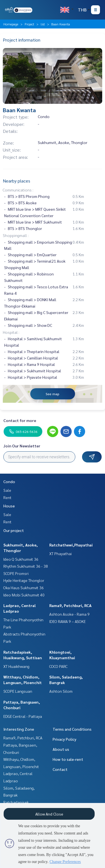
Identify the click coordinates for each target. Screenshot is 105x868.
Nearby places (17, 181)
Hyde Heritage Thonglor (24, 580)
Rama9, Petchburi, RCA (70, 605)
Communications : (18, 190)
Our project (14, 530)
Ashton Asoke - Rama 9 (69, 614)
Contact (60, 769)
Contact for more (20, 420)
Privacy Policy (65, 739)
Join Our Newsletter (22, 446)
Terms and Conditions (72, 729)
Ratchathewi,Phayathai (71, 545)
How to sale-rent (68, 759)
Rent (7, 497)
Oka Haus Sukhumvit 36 (24, 588)
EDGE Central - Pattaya (23, 716)
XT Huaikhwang (16, 666)
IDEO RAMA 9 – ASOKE (67, 621)
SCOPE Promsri (16, 573)
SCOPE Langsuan (18, 691)
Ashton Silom (61, 691)
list (43, 24)
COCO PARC (58, 666)
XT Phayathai (60, 553)
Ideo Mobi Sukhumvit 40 (24, 595)
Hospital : (11, 332)
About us (61, 749)
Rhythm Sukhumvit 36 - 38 (26, 566)
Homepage (11, 24)
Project (29, 24)
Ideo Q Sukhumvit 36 (21, 559)
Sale (7, 490)
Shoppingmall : (16, 235)
